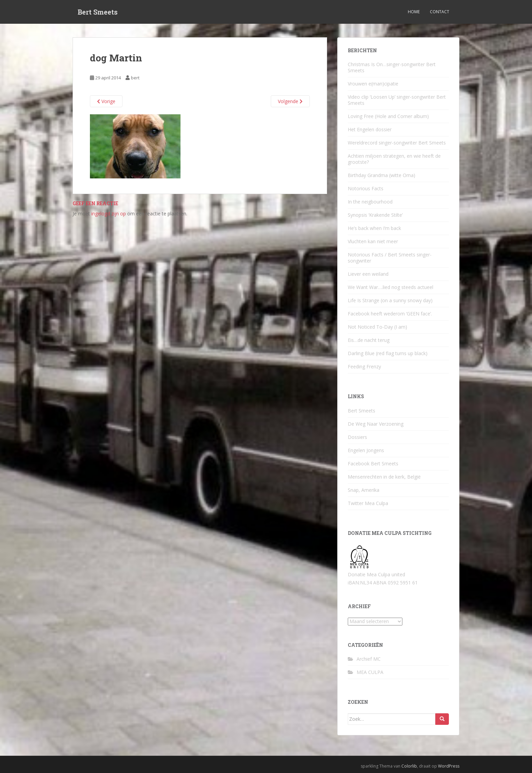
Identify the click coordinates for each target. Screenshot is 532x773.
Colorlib (409, 766)
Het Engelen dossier (370, 129)
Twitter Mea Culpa (368, 503)
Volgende (290, 101)
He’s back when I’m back (374, 228)
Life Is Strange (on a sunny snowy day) (390, 300)
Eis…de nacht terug (369, 340)
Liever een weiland (368, 274)
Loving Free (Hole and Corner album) (388, 116)
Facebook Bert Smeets (373, 463)
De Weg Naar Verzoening (376, 424)
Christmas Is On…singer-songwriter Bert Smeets (392, 67)
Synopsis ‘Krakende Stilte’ (375, 215)
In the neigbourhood (370, 202)
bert (135, 78)
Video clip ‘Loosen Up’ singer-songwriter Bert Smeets (397, 100)
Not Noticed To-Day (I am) (377, 327)
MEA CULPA (370, 672)
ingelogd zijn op (109, 214)
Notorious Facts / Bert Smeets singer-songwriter (390, 258)
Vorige (106, 101)
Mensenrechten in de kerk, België (384, 477)
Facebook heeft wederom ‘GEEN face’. (390, 314)
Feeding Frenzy (364, 366)
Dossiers (357, 437)
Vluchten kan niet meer (373, 241)
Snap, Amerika (364, 490)
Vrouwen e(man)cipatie (373, 84)
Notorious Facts (366, 188)
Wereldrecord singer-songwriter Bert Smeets (397, 143)
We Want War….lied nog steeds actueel (391, 287)
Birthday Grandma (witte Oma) (382, 175)
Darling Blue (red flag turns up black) (388, 353)
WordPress (449, 766)
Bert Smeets (98, 12)
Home (414, 12)
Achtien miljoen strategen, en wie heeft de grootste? (394, 159)
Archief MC (369, 659)
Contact (440, 12)
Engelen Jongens (366, 450)
